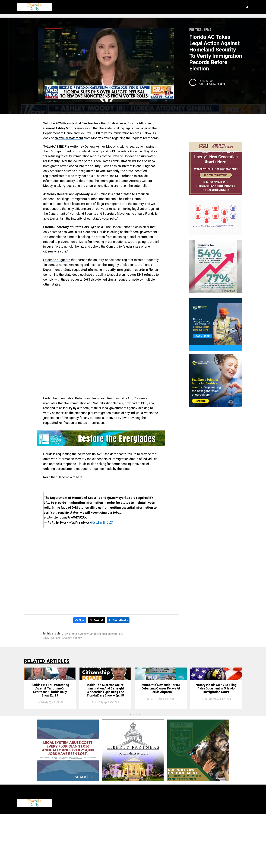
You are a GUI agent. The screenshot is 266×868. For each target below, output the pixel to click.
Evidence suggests (57, 260)
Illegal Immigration (111, 633)
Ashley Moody (89, 633)
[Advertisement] (101, 315)
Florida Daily (208, 81)
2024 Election (71, 633)
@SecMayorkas (118, 498)
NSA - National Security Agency (63, 637)
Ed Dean (151, 746)
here (79, 477)
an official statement (69, 138)
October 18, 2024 (103, 522)
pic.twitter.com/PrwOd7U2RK (65, 517)
